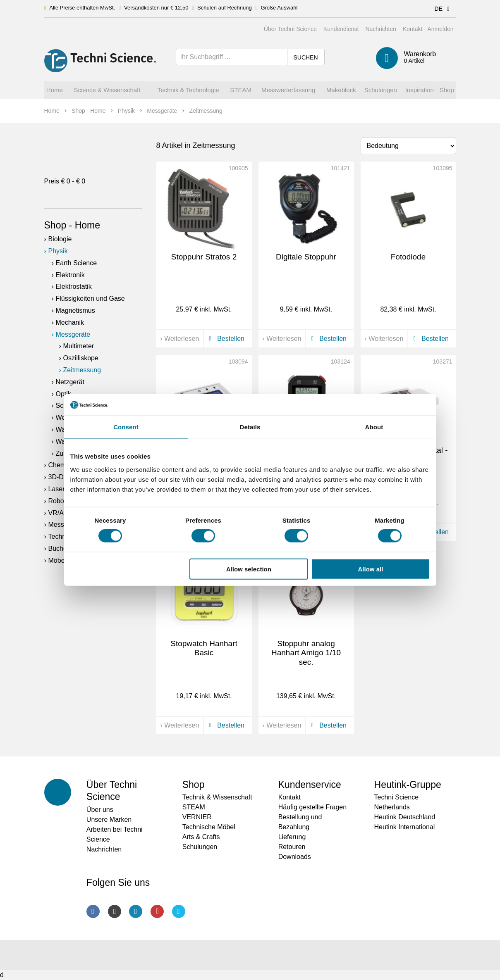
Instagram (115, 911)
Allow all (371, 569)
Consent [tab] (126, 427)
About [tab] (374, 427)
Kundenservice (310, 785)
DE (444, 9)
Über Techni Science (290, 29)
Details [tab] (250, 427)
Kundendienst (341, 29)
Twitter (179, 911)
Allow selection (249, 569)
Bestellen (225, 339)
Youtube (157, 911)
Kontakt (413, 29)
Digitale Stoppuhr (306, 257)
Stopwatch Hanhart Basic (204, 648)
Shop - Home (72, 225)
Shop (194, 785)
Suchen (305, 57)
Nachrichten (381, 29)
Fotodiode (408, 257)
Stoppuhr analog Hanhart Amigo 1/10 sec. (306, 653)
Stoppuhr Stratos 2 (204, 257)
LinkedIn (136, 911)
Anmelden (440, 29)
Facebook (93, 911)
